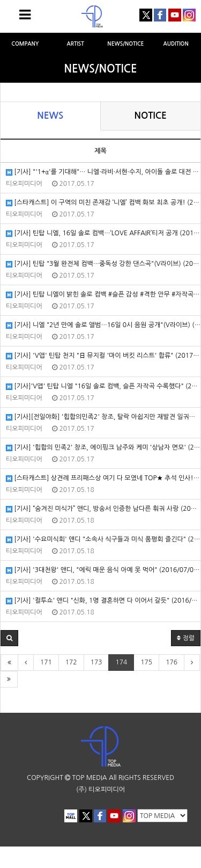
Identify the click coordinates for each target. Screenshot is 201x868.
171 (46, 662)
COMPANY (25, 44)
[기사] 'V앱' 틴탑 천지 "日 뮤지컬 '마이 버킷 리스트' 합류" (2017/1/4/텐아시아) (103, 356)
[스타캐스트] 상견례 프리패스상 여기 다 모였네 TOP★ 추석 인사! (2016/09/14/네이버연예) (103, 478)
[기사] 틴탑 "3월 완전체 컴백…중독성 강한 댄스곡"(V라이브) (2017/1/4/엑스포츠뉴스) (103, 264)
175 (146, 662)
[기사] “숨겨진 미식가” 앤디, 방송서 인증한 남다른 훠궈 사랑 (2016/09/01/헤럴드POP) (103, 509)
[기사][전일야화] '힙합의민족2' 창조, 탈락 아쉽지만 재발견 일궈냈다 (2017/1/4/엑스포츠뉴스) (103, 417)
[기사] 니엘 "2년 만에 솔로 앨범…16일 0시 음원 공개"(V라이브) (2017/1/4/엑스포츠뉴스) (103, 325)
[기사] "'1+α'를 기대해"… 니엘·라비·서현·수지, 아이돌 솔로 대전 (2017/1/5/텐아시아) (103, 172)
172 (71, 662)
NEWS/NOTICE (125, 44)
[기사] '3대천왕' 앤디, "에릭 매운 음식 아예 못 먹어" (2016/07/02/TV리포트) (103, 570)
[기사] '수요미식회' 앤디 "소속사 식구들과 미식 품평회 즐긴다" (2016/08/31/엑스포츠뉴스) (103, 540)
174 (121, 662)
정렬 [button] (186, 638)
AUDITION (176, 44)
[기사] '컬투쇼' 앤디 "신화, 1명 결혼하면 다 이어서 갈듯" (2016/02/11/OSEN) (103, 601)
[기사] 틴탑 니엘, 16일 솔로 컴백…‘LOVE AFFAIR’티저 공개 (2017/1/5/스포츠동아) (103, 233)
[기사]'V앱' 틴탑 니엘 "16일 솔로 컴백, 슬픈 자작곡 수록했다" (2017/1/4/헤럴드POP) (103, 386)
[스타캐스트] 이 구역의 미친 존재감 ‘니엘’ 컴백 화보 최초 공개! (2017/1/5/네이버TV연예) (103, 203)
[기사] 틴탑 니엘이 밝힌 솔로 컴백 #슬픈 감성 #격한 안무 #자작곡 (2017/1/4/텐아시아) (103, 295)
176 (172, 662)
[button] (9, 638)
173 (96, 662)
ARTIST (75, 44)
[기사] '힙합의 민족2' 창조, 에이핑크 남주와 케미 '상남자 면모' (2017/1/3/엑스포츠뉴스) (103, 448)
